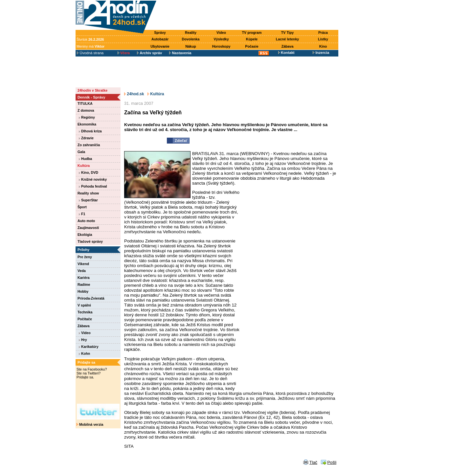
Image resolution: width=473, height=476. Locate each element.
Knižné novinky (93, 179)
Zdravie (86, 138)
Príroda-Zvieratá (91, 298)
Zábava (288, 46)
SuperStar (88, 200)
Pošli (332, 462)
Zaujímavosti (88, 228)
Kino (323, 46)
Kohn (84, 353)
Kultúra (84, 166)
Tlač (313, 462)
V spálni (84, 305)
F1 (82, 214)
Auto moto (86, 221)
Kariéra (84, 278)
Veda (82, 271)
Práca (323, 33)
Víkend (83, 264)
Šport (82, 207)
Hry (83, 340)
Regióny (87, 117)
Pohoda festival (93, 186)
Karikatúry (89, 347)
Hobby (83, 291)
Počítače (85, 319)
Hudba (85, 159)
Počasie (252, 46)
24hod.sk (134, 94)
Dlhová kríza (90, 131)
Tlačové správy (90, 241)
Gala (81, 152)
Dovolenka (191, 39)
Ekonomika (87, 124)
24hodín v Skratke (92, 90)
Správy (160, 33)
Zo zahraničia (89, 145)
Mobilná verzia (90, 424)
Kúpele (252, 39)
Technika (85, 312)
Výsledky (221, 39)
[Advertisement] (249, 15)
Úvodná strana (90, 53)
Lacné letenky (287, 39)
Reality (191, 33)
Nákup (191, 46)
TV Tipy (287, 33)
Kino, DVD (89, 172)
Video (221, 33)
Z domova (86, 110)
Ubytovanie (160, 46)
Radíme (84, 284)
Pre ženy (85, 257)
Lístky (323, 39)
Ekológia (85, 235)
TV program (252, 33)
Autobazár (160, 39)
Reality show (88, 193)
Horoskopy (221, 46)
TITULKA (85, 103)
